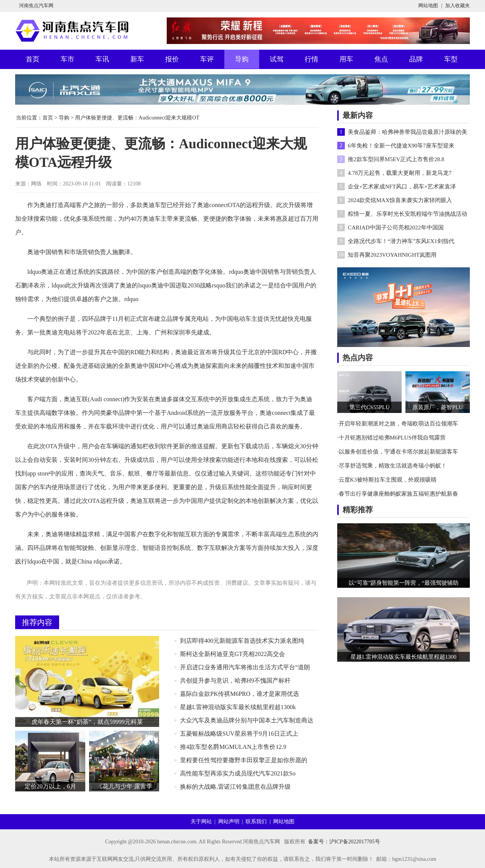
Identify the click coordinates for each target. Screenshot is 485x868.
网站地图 (428, 5)
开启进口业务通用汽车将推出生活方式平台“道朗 (245, 667)
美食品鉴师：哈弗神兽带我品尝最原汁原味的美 (408, 132)
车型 (451, 59)
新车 (137, 59)
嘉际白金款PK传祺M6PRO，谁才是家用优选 (239, 694)
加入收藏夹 (458, 5)
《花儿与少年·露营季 (124, 786)
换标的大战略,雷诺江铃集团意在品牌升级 (235, 787)
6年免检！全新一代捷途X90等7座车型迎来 (401, 146)
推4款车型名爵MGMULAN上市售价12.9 (233, 747)
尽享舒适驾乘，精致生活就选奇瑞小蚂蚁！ (393, 466)
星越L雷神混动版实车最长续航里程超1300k (238, 707)
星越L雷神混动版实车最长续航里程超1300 (403, 657)
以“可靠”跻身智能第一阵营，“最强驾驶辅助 (404, 583)
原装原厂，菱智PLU (437, 407)
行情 (311, 59)
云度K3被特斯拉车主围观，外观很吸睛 (388, 480)
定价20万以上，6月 (50, 786)
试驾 (277, 59)
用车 (346, 59)
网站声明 (229, 822)
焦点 (381, 59)
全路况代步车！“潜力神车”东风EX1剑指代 (401, 241)
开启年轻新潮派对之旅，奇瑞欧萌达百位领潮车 (398, 424)
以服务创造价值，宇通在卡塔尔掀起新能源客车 (398, 452)
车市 (67, 59)
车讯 (102, 59)
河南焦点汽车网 (36, 5)
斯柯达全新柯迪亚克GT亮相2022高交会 (232, 654)
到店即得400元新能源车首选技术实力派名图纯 (242, 641)
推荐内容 (37, 622)
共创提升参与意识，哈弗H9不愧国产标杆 (235, 680)
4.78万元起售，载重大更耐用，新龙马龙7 (400, 173)
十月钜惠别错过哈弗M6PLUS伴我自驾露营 (392, 438)
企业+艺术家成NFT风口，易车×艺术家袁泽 (402, 187)
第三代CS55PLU (370, 407)
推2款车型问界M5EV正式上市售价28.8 (396, 159)
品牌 (416, 59)
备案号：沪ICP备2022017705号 (344, 842)
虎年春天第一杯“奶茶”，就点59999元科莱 (87, 722)
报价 (172, 59)
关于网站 (201, 822)
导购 (242, 59)
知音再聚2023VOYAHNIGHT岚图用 (392, 255)
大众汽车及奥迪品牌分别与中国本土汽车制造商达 (247, 720)
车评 (207, 59)
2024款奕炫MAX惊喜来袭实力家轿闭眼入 (400, 200)
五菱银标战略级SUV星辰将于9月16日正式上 (239, 734)
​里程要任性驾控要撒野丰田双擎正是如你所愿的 (244, 760)
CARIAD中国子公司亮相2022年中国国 (396, 228)
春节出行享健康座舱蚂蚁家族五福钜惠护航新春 (398, 494)
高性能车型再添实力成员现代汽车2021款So (238, 773)
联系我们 (256, 822)
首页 (33, 59)
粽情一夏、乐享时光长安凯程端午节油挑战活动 (408, 214)
